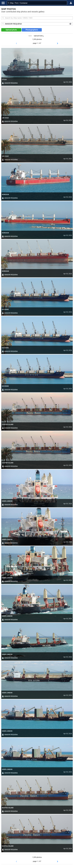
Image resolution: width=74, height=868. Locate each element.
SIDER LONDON (7, 501)
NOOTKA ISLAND (8, 808)
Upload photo (11, 30)
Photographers (32, 30)
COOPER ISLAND (8, 424)
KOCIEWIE (5, 310)
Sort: (30, 36)
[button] (71, 3)
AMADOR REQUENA (10, 83)
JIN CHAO (5, 118)
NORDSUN (5, 195)
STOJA (4, 80)
